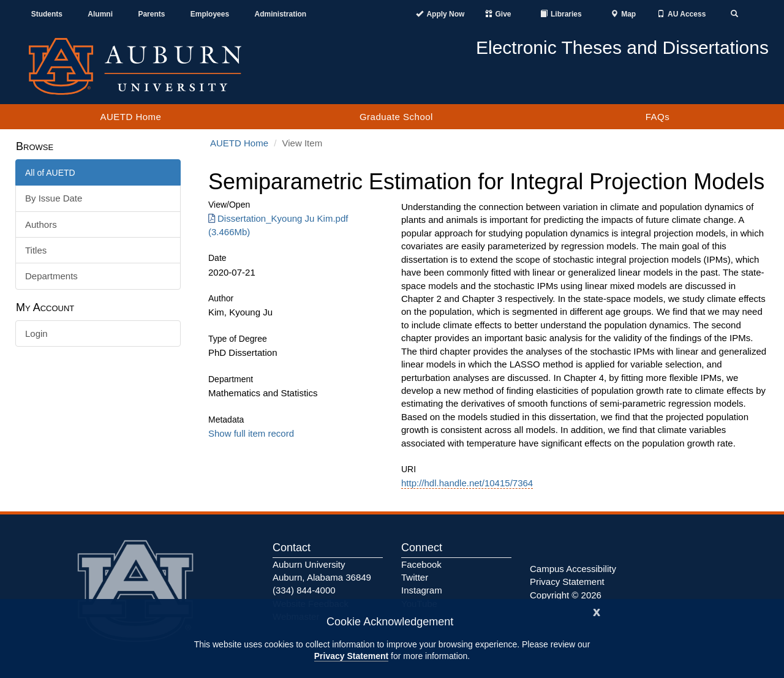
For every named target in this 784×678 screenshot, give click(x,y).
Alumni (100, 14)
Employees (210, 14)
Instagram (422, 590)
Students (47, 14)
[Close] (597, 611)
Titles (36, 250)
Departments (51, 276)
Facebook (421, 564)
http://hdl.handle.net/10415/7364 (467, 483)
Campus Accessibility (573, 569)
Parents (151, 14)
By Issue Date (54, 198)
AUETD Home (130, 117)
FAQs (658, 117)
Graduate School (396, 117)
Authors (41, 224)
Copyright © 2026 (566, 595)
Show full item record (251, 433)
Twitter (415, 577)
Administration (280, 14)
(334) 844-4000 (304, 590)
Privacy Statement (351, 656)
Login (36, 333)
